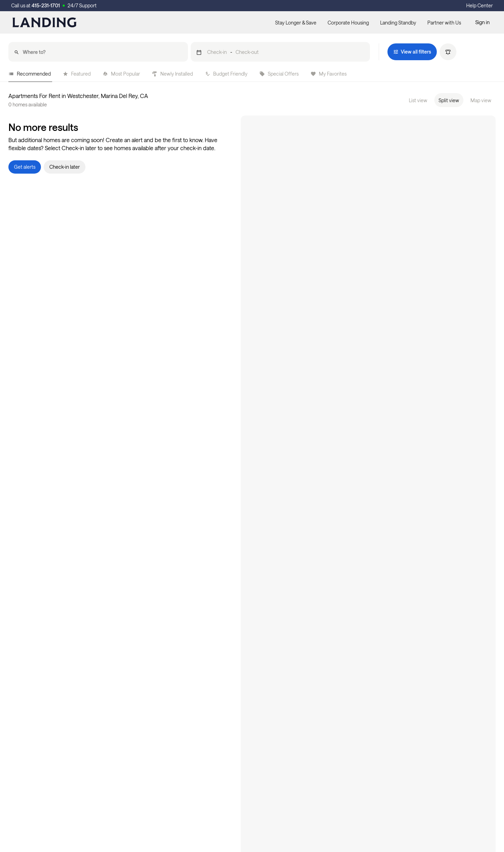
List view (418, 100)
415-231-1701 (46, 5)
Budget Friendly (226, 74)
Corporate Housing (348, 23)
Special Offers (279, 74)
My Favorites (328, 74)
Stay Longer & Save (296, 23)
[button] (281, 52)
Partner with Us (444, 23)
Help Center (479, 5)
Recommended (30, 74)
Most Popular (121, 74)
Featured (77, 74)
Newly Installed (172, 74)
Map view (481, 100)
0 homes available (28, 104)
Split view (449, 100)
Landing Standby (398, 23)
